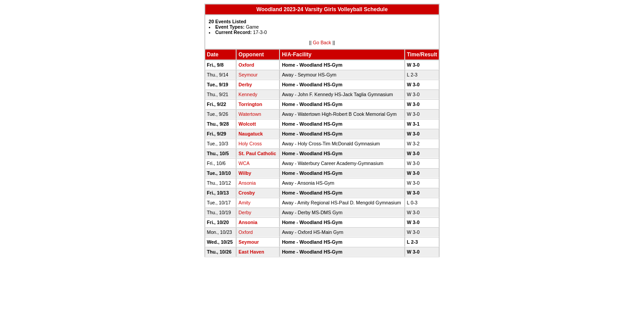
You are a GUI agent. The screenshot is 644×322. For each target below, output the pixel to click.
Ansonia (247, 183)
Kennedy (248, 94)
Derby (245, 85)
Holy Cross (250, 144)
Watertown (250, 114)
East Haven (251, 252)
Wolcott (247, 124)
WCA (244, 163)
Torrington (250, 104)
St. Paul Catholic (257, 153)
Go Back (322, 42)
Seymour (248, 75)
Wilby (245, 173)
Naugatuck (250, 134)
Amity (244, 203)
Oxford (246, 65)
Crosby (247, 193)
